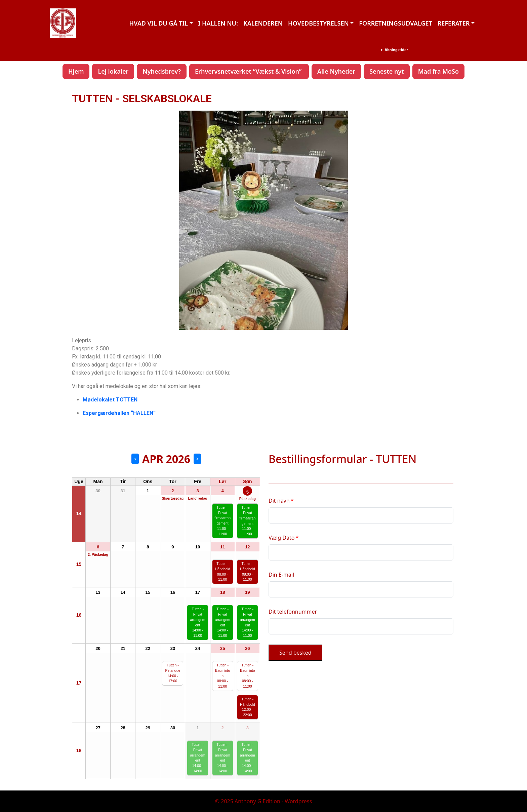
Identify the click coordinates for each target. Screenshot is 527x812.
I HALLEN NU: (218, 23)
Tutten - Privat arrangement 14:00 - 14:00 (198, 758)
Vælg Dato (281, 538)
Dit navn (279, 501)
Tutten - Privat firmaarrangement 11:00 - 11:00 (222, 521)
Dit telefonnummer (293, 612)
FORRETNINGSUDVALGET (395, 23)
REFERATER (454, 23)
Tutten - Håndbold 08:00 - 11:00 (223, 571)
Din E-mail (281, 575)
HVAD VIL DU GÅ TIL (158, 23)
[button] (82, 220)
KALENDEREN (263, 23)
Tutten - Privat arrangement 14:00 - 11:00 (198, 622)
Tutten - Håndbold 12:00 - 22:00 (248, 707)
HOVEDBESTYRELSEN (318, 23)
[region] (263, 220)
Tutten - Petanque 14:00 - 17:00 (173, 673)
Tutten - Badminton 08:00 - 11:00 (222, 676)
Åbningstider (396, 50)
